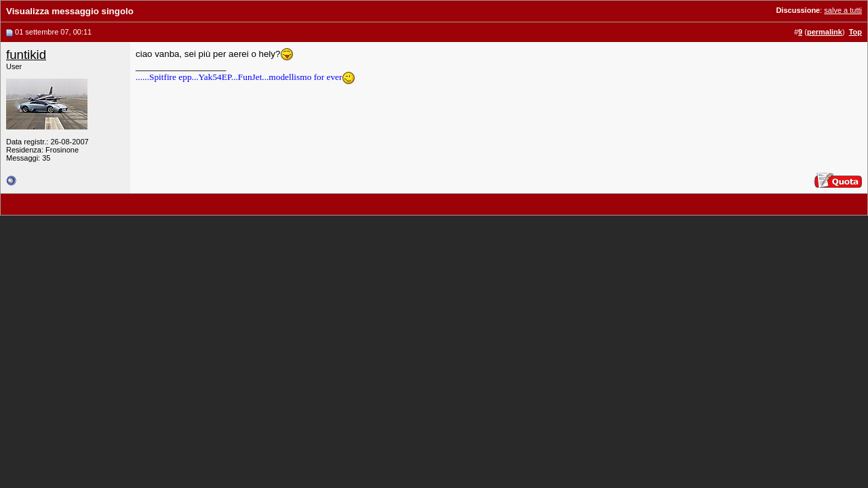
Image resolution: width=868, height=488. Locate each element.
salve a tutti (843, 10)
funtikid (26, 55)
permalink (825, 32)
